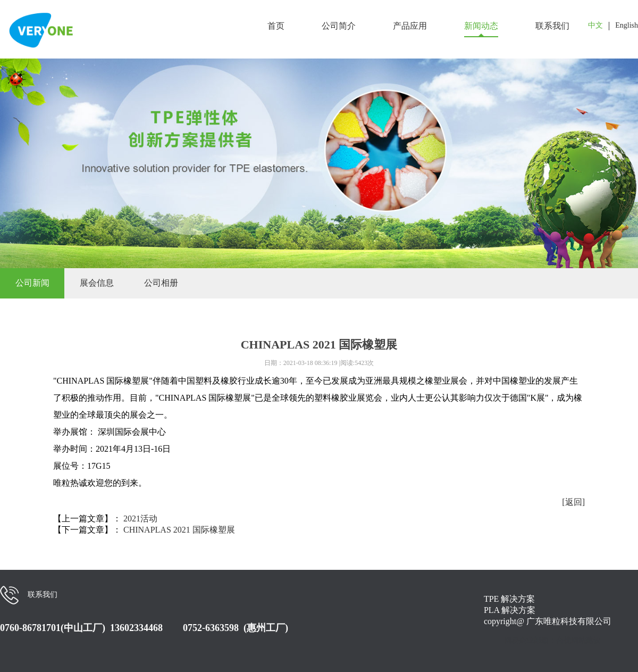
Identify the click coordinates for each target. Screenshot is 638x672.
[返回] (573, 502)
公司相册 (161, 283)
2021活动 (140, 518)
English (627, 25)
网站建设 (586, 640)
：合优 (560, 640)
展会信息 (97, 283)
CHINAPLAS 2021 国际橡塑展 (179, 530)
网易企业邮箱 (526, 640)
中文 (595, 25)
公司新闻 (32, 283)
